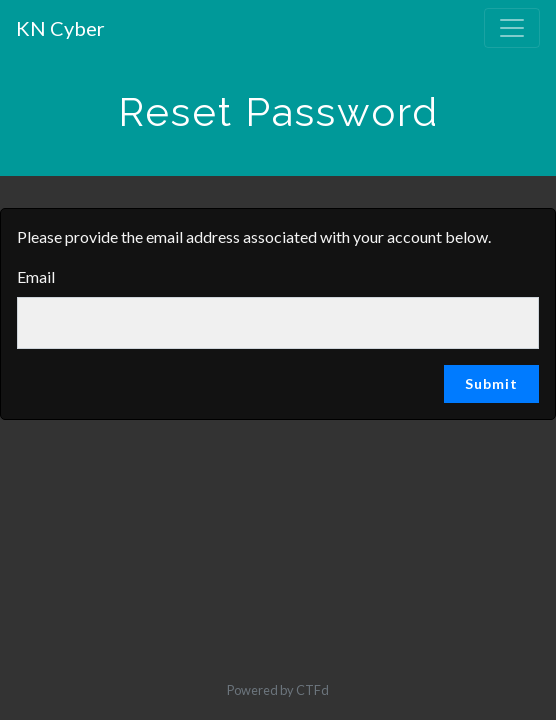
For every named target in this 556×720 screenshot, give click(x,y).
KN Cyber (60, 28)
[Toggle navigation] (512, 28)
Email (36, 276)
